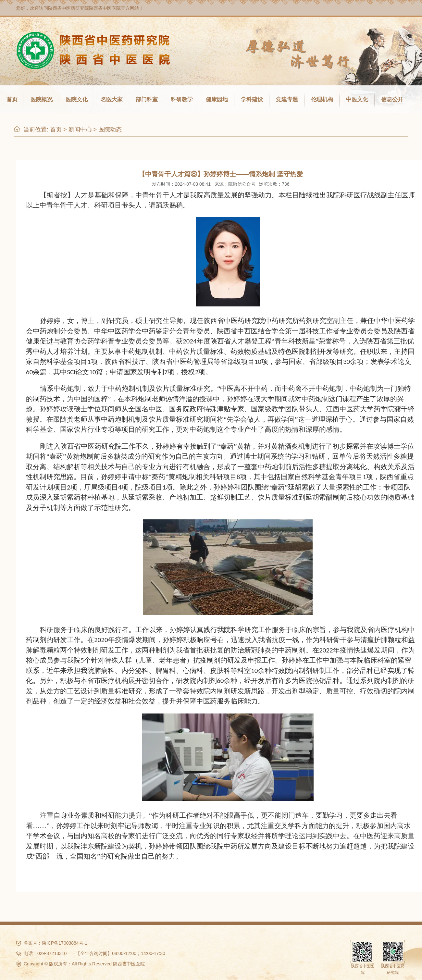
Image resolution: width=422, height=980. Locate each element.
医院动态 (110, 130)
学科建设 (252, 99)
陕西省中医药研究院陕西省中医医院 (84, 8)
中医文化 (357, 99)
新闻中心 (80, 130)
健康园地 (217, 99)
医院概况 (42, 99)
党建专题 (287, 99)
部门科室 (147, 99)
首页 (12, 99)
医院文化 (77, 99)
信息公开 (392, 99)
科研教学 (182, 99)
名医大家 (112, 99)
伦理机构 (322, 99)
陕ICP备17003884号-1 (65, 943)
